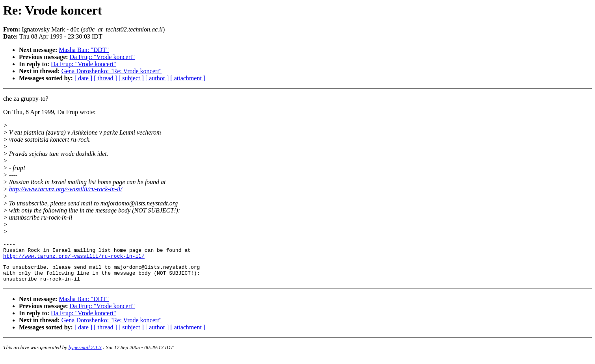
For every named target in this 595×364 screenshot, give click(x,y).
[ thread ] (105, 78)
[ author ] (157, 78)
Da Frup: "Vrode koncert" (102, 57)
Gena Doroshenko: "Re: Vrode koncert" (112, 71)
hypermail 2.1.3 (85, 354)
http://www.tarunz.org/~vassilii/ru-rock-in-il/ (66, 189)
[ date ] (83, 78)
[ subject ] (131, 78)
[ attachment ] (188, 78)
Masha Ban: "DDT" (84, 50)
